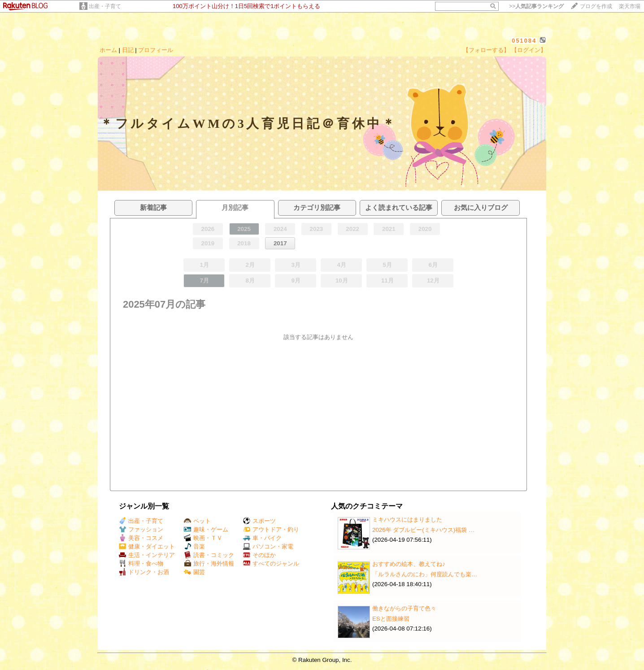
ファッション (141, 529)
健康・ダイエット (147, 546)
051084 (524, 41)
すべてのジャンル (271, 563)
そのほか (259, 555)
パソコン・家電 (268, 546)
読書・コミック (209, 555)
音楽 (194, 546)
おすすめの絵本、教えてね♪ (409, 564)
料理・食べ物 (141, 563)
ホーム (108, 50)
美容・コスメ (141, 538)
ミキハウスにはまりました (407, 520)
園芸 (194, 572)
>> (536, 6)
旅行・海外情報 (209, 563)
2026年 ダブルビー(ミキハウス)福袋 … (423, 530)
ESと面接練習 (391, 619)
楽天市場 (630, 6)
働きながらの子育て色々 (404, 608)
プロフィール (156, 50)
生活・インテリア (147, 555)
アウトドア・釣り (271, 529)
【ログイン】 (529, 50)
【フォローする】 (486, 50)
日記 (128, 50)
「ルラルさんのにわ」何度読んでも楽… (425, 574)
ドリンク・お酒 (144, 572)
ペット (197, 521)
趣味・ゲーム (206, 529)
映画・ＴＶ (203, 538)
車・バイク (262, 538)
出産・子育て (105, 6)
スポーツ (259, 521)
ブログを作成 (596, 6)
